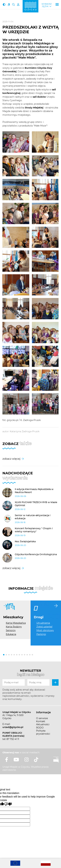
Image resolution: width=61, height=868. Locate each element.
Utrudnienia (43, 623)
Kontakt (41, 721)
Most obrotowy (45, 630)
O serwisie (42, 718)
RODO (40, 728)
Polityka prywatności (43, 732)
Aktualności (43, 724)
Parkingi (41, 634)
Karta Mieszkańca (16, 623)
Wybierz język (47, 5)
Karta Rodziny (14, 627)
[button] (4, 655)
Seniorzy (11, 630)
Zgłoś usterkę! (44, 627)
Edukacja (11, 634)
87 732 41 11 (13, 739)
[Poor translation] (8, 804)
